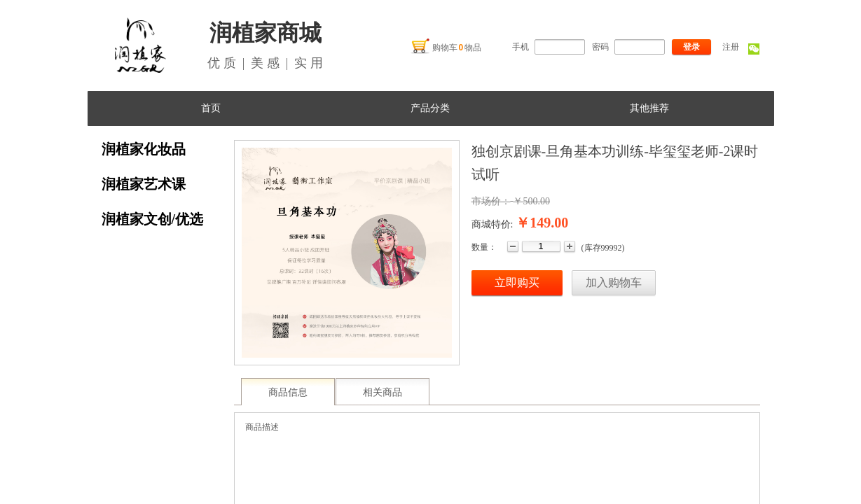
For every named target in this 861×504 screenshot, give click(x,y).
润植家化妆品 (144, 149)
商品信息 (288, 392)
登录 (691, 47)
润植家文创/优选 (153, 219)
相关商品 (383, 392)
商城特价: (493, 224)
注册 (731, 47)
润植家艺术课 (144, 184)
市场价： (491, 201)
